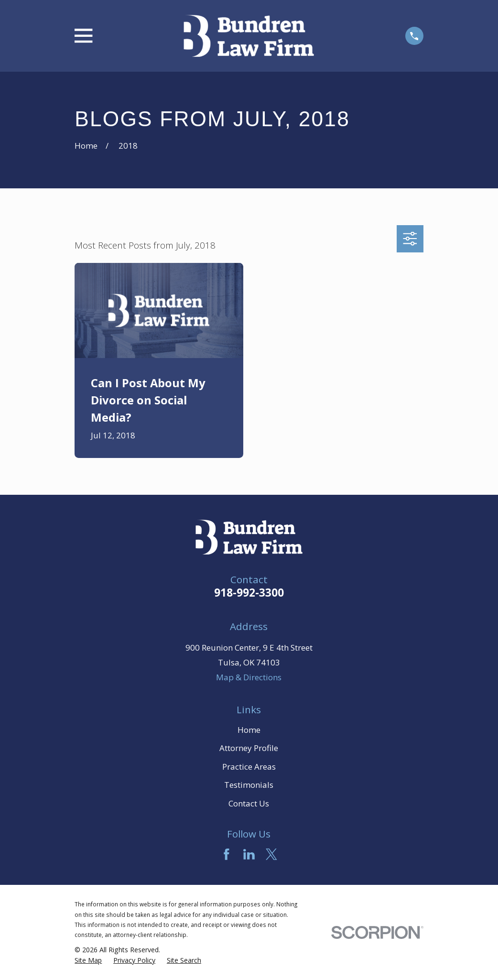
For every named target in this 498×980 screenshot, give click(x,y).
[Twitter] (271, 854)
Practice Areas (249, 767)
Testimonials (249, 785)
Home (249, 730)
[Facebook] (227, 854)
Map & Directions (249, 677)
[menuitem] (88, 960)
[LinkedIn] (249, 854)
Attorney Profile (249, 748)
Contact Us (249, 803)
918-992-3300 (249, 593)
